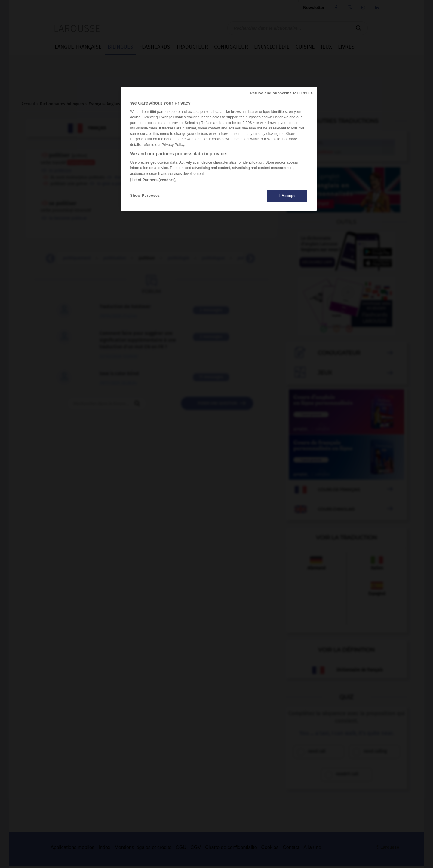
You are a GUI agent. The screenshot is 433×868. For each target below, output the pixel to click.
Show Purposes (145, 196)
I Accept (287, 196)
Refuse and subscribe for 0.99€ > (281, 93)
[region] (219, 149)
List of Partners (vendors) (153, 180)
